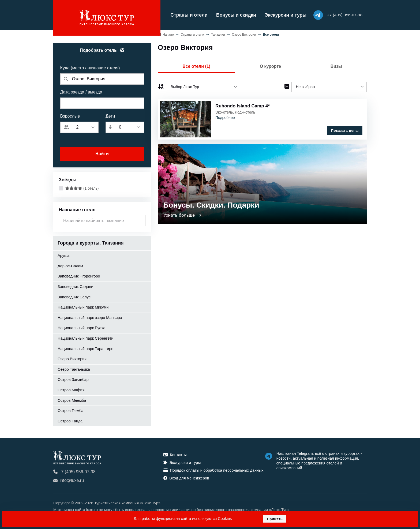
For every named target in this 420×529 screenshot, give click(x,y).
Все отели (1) (196, 65)
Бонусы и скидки (228, 14)
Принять (275, 519)
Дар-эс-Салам (70, 265)
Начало (168, 33)
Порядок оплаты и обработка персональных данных (213, 469)
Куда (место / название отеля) (90, 67)
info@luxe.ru (69, 479)
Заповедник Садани (75, 286)
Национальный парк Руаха (82, 327)
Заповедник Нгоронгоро (79, 275)
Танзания (218, 33)
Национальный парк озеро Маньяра (90, 317)
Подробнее (225, 117)
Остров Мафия (71, 389)
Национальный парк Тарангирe (85, 347)
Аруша (63, 254)
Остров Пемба (71, 410)
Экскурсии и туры (277, 14)
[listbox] (203, 86)
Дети (110, 115)
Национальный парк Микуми (83, 306)
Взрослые (70, 115)
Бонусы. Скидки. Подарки (211, 202)
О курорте (270, 65)
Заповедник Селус (74, 296)
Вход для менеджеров (186, 477)
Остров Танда (70, 420)
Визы (336, 65)
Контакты (175, 454)
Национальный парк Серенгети (85, 337)
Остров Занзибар (73, 378)
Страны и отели (181, 14)
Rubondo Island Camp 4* (243, 105)
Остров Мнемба (72, 399)
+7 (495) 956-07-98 (74, 471)
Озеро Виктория (72, 358)
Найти (102, 153)
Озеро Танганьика (74, 368)
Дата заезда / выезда (81, 91)
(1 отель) (82, 187)
